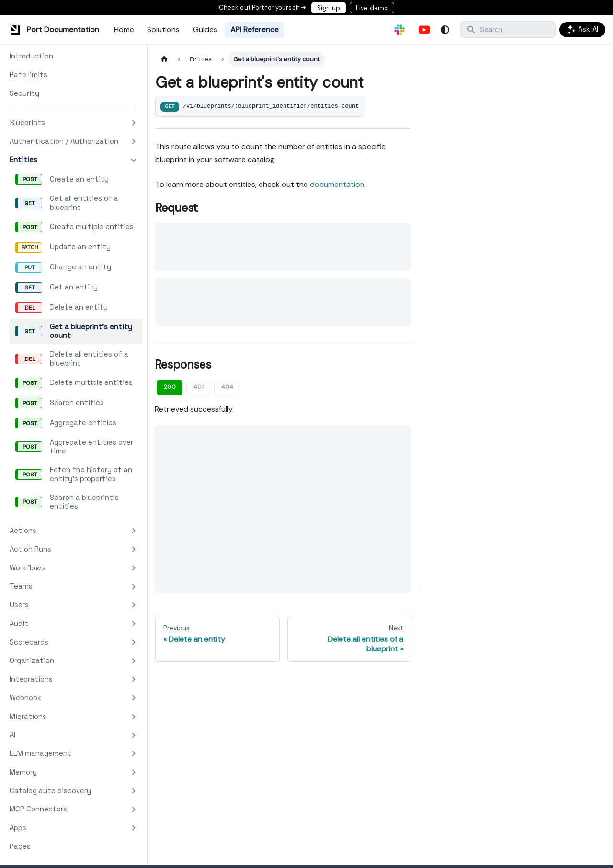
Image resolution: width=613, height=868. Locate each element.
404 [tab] (227, 387)
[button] (73, 123)
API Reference (255, 29)
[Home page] (164, 59)
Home (124, 29)
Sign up (329, 8)
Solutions (163, 29)
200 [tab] (170, 387)
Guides (205, 29)
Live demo (372, 8)
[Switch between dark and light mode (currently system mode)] (445, 30)
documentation (337, 184)
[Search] (508, 29)
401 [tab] (199, 387)
